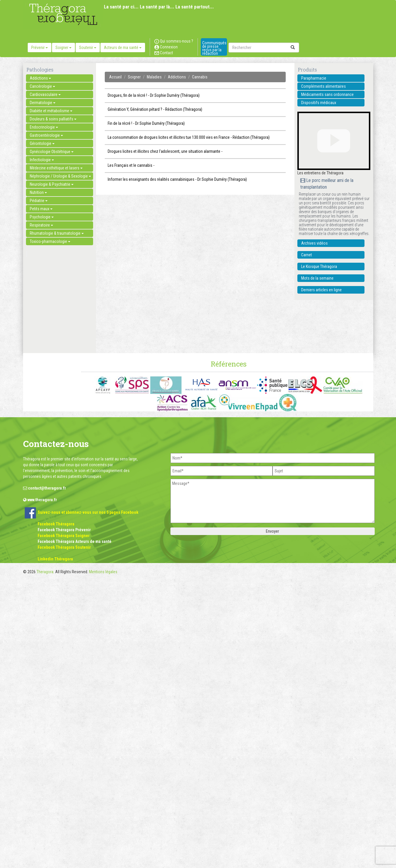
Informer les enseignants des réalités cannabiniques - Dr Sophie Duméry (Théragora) (177, 179)
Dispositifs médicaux (319, 103)
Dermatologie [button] (43, 103)
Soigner (134, 77)
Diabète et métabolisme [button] (51, 111)
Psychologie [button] (42, 217)
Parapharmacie (314, 78)
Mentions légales (103, 572)
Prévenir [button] (40, 48)
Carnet (307, 255)
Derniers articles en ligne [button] (321, 290)
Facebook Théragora (56, 524)
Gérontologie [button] (42, 143)
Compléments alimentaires (323, 86)
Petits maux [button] (41, 209)
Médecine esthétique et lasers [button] (56, 168)
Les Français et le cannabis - (131, 165)
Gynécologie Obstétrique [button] (52, 152)
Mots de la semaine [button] (317, 278)
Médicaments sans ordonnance (327, 94)
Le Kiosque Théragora (319, 266)
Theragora (45, 572)
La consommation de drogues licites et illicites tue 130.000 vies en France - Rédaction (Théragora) (189, 137)
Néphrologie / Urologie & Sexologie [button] (60, 176)
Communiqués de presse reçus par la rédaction (214, 48)
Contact (164, 53)
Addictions (177, 77)
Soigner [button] (63, 48)
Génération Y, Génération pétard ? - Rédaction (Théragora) (155, 109)
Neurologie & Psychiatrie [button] (52, 184)
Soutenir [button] (88, 48)
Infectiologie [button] (42, 160)
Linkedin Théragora (55, 559)
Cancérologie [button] (42, 86)
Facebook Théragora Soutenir (64, 547)
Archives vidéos (314, 243)
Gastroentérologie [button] (46, 135)
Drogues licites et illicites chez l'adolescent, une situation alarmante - (165, 151)
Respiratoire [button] (41, 225)
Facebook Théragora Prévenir (64, 530)
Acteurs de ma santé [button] (123, 48)
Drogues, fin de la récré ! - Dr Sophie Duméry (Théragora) (154, 95)
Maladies (154, 77)
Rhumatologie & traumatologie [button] (57, 233)
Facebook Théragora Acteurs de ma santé (75, 541)
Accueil (115, 77)
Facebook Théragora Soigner (64, 536)
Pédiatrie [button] (39, 201)
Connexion (166, 47)
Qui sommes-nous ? (174, 41)
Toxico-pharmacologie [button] (50, 241)
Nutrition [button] (38, 192)
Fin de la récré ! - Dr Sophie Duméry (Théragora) (146, 123)
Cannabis (200, 77)
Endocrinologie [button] (44, 127)
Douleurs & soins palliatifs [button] (53, 119)
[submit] (293, 48)
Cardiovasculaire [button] (45, 94)
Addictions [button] (40, 78)
